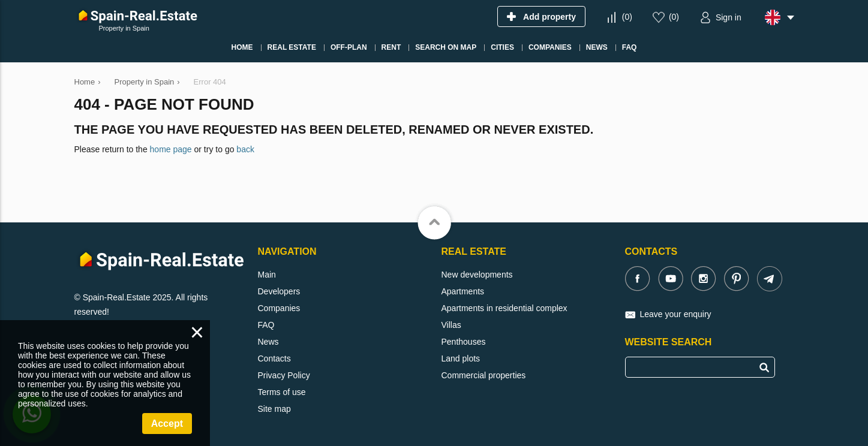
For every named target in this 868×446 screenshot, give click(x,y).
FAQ (266, 325)
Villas (451, 325)
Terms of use (282, 392)
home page (171, 149)
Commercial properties (484, 375)
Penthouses (464, 342)
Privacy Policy (284, 375)
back (245, 149)
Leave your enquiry (676, 314)
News (268, 342)
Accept (167, 424)
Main (267, 275)
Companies (279, 308)
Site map (274, 409)
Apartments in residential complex (504, 308)
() (627, 17)
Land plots (461, 358)
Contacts (274, 358)
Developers (279, 291)
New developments (477, 275)
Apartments (463, 291)
